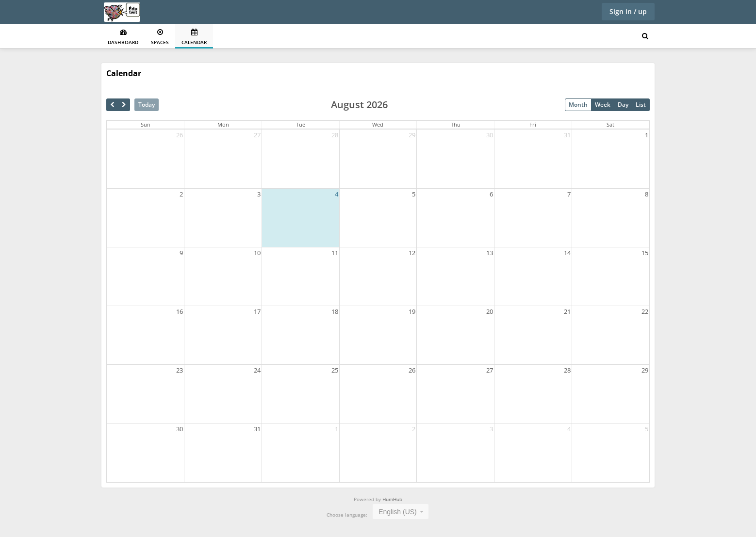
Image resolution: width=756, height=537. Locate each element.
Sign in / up (628, 11)
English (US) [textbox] (398, 512)
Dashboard (123, 37)
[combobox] (401, 512)
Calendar (194, 37)
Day (623, 105)
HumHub (392, 499)
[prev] (112, 105)
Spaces (160, 37)
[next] (124, 105)
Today (147, 105)
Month (578, 105)
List (641, 105)
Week (603, 105)
